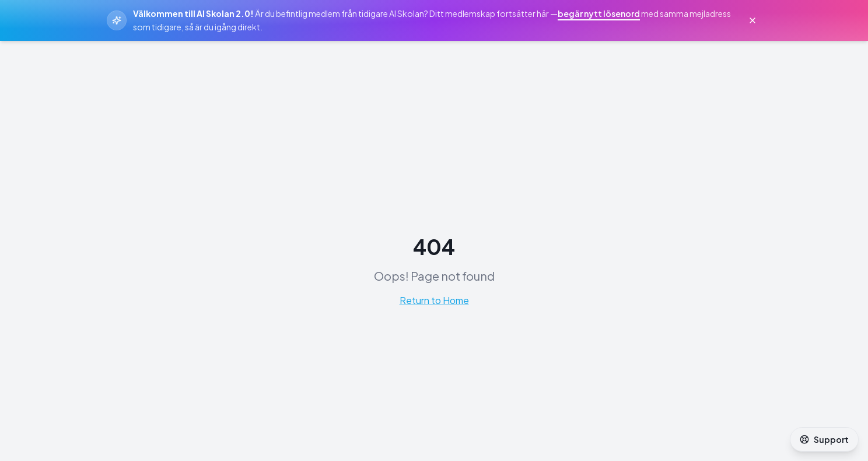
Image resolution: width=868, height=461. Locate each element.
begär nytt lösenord (599, 13)
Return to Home (434, 300)
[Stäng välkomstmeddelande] (752, 20)
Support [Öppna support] (824, 439)
